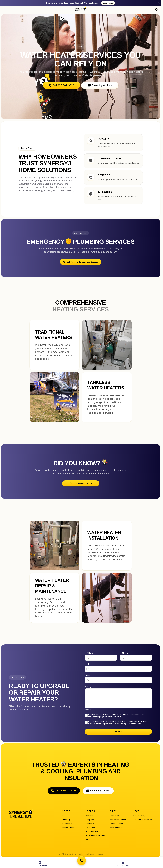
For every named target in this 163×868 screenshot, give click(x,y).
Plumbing (66, 820)
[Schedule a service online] (40, 864)
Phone (87, 675)
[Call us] (156, 10)
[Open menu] (5, 10)
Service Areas (92, 824)
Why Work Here (92, 832)
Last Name (124, 653)
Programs (90, 820)
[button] (61, 85)
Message (88, 686)
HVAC (65, 816)
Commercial (67, 824)
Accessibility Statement (143, 820)
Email (87, 664)
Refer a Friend (116, 828)
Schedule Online (117, 824)
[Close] (159, 3)
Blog (88, 839)
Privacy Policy (139, 816)
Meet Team (91, 828)
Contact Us (114, 816)
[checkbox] (86, 715)
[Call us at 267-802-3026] (81, 861)
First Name (89, 653)
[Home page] (81, 9)
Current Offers (68, 828)
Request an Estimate (118, 820)
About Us (90, 816)
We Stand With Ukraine (95, 836)
